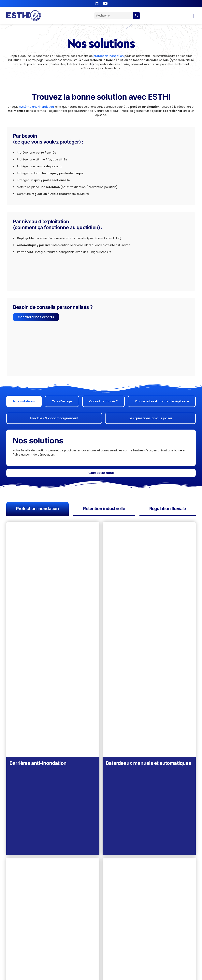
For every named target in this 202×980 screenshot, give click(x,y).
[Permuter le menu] (195, 16)
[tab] (24, 401)
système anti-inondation (37, 107)
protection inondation (109, 56)
